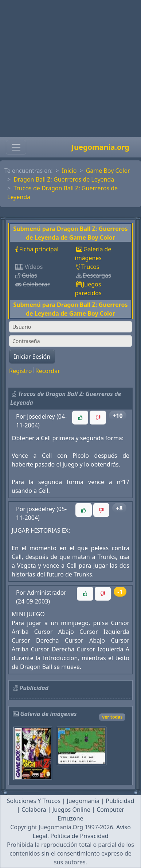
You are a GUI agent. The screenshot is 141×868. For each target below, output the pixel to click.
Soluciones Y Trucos (34, 801)
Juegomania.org (100, 147)
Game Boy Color (108, 171)
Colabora (34, 810)
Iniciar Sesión (32, 357)
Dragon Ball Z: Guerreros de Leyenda (64, 179)
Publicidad (120, 801)
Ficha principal (39, 249)
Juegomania (83, 801)
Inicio (69, 171)
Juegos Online (71, 810)
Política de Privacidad (79, 836)
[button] (80, 418)
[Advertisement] (68, 68)
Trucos (90, 267)
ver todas (112, 717)
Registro (20, 371)
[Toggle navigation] (16, 147)
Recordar (48, 371)
